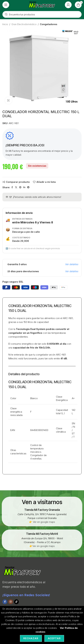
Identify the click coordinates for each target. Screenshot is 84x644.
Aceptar (54, 638)
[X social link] (16, 187)
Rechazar (31, 638)
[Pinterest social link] (20, 187)
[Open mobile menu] (6, 5)
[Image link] (23, 571)
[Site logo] (42, 5)
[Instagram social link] (11, 602)
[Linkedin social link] (24, 187)
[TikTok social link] (16, 602)
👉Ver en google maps (42, 546)
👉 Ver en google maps (42, 522)
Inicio (5, 24)
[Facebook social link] (12, 187)
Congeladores (49, 24)
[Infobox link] (42, 510)
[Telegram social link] (28, 187)
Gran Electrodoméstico (24, 24)
